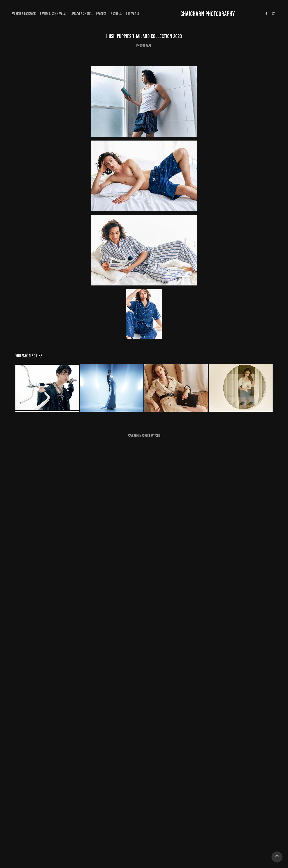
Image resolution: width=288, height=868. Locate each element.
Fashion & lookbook (24, 14)
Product (101, 14)
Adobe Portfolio (151, 436)
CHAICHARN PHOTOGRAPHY (208, 14)
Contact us (133, 14)
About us (116, 14)
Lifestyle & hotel (81, 14)
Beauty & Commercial (53, 14)
